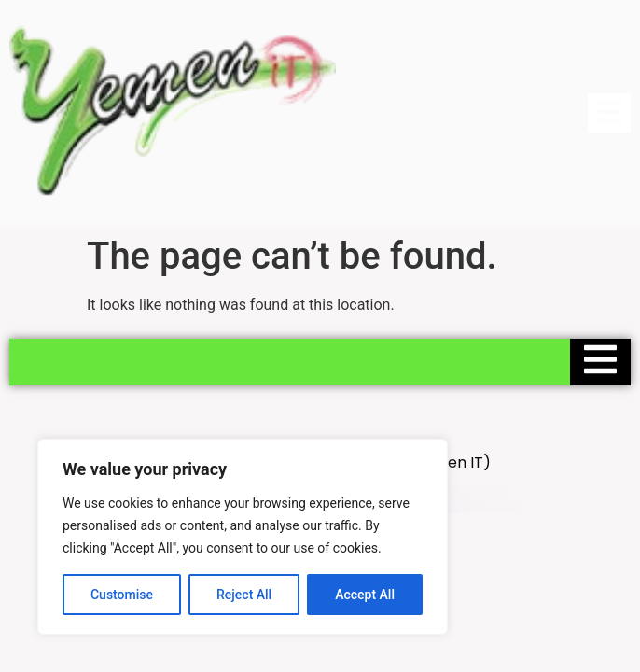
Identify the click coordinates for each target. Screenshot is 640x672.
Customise (122, 595)
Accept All (365, 595)
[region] (243, 537)
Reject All (244, 595)
